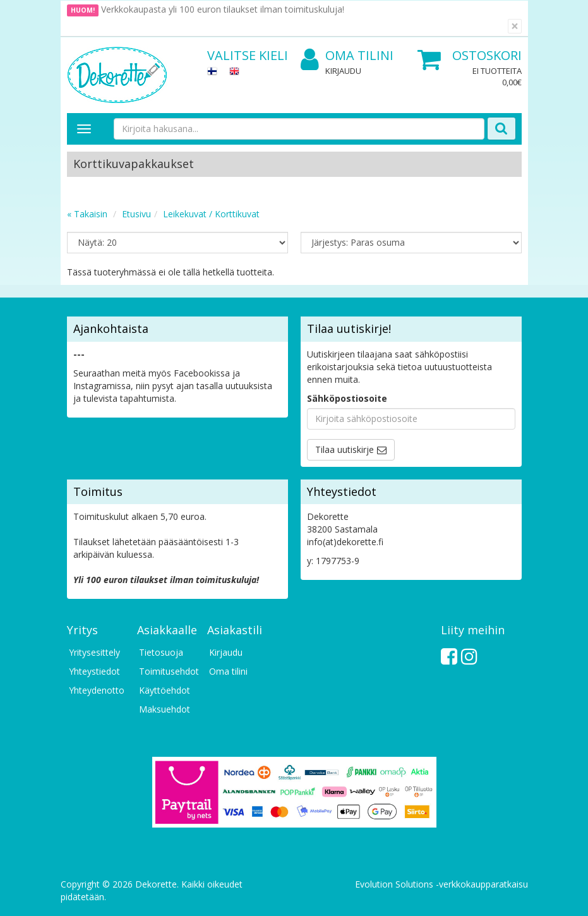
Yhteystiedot (94, 671)
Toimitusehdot (167, 671)
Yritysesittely (94, 652)
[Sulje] (515, 26)
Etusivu (136, 214)
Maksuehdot (165, 709)
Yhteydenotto (97, 690)
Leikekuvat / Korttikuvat (211, 214)
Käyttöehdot (165, 690)
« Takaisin (87, 214)
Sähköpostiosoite (347, 398)
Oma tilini (347, 56)
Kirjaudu (343, 71)
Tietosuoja (161, 652)
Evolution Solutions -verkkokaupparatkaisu (441, 884)
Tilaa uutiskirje (345, 449)
